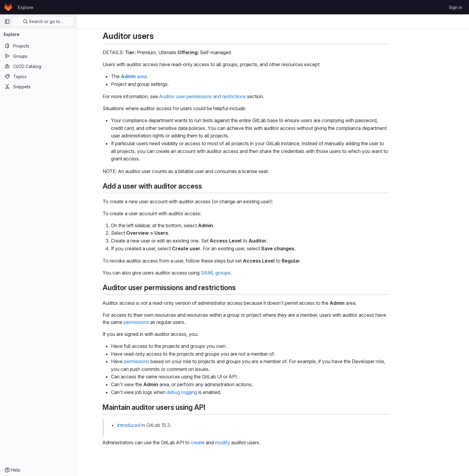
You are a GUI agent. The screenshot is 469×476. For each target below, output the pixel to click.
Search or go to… (43, 21)
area (161, 76)
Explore (26, 7)
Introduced (156, 425)
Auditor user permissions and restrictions (229, 96)
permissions (163, 322)
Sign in (456, 7)
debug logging (209, 392)
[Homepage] (8, 7)
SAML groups (242, 273)
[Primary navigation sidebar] (7, 22)
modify (249, 442)
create (225, 442)
